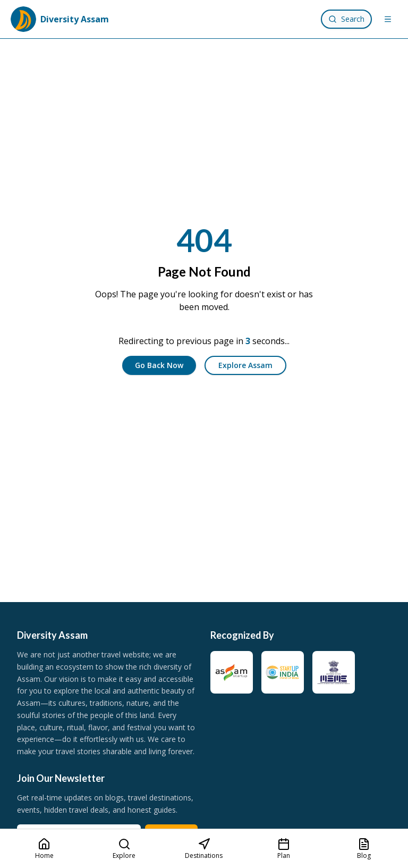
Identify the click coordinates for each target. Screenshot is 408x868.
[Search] (346, 19)
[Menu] (388, 19)
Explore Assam (245, 365)
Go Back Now (159, 365)
